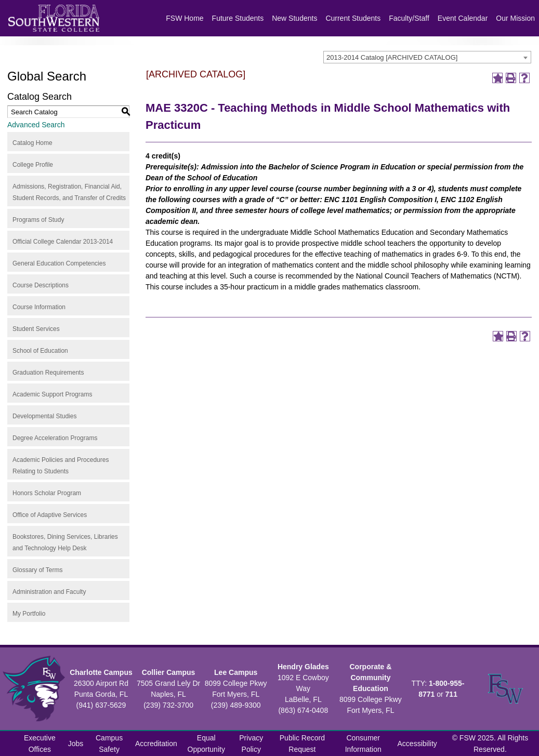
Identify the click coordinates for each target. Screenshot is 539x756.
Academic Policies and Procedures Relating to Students (61, 466)
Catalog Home (32, 143)
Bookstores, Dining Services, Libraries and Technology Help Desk (65, 542)
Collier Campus (169, 672)
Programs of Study (38, 220)
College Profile (33, 165)
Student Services (36, 329)
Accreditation (156, 744)
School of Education (40, 351)
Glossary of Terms (37, 570)
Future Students (238, 18)
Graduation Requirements (48, 373)
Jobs (76, 744)
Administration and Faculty (49, 592)
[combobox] (427, 57)
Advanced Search (36, 125)
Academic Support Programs (52, 394)
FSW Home (185, 18)
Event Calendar (463, 18)
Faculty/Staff (409, 18)
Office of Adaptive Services (50, 515)
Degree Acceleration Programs (55, 438)
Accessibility (417, 744)
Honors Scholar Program (47, 493)
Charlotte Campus (101, 672)
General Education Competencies (59, 263)
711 (451, 694)
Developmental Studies (44, 416)
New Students (294, 18)
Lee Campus (236, 672)
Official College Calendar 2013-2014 (63, 242)
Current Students (353, 18)
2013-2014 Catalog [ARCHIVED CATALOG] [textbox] (392, 57)
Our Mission (515, 18)
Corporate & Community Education (370, 678)
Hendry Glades (303, 667)
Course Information (39, 307)
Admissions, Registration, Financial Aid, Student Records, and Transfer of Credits (69, 192)
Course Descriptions (41, 285)
